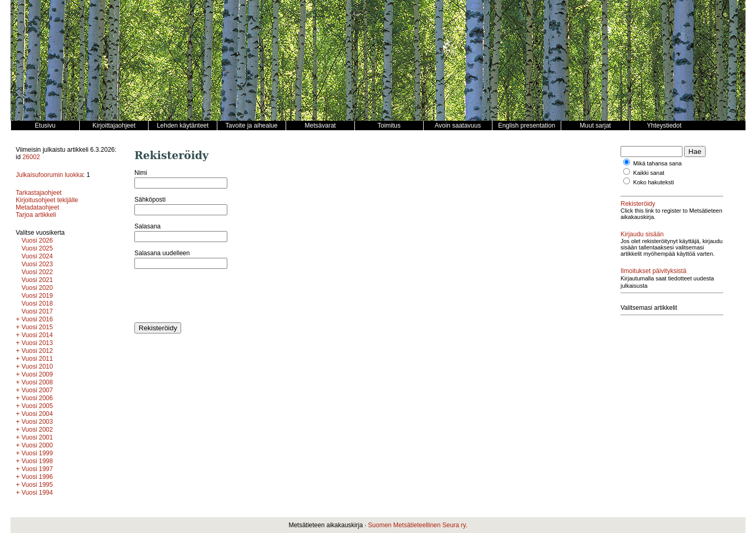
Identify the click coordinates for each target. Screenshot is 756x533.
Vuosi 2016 (37, 319)
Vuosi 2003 (37, 422)
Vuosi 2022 (37, 272)
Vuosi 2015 (37, 327)
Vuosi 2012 (37, 351)
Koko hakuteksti (654, 182)
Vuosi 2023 (37, 264)
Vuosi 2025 (37, 248)
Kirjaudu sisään (642, 234)
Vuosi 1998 (37, 461)
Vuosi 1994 (37, 493)
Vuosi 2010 (37, 367)
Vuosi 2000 (37, 445)
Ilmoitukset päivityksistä (653, 271)
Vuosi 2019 (37, 296)
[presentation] (214, 296)
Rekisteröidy (638, 204)
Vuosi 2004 (37, 414)
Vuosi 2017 (37, 311)
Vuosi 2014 (37, 335)
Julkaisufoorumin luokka (49, 175)
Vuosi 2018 (37, 304)
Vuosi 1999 (37, 453)
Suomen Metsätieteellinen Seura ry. (418, 525)
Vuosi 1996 (37, 477)
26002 (31, 157)
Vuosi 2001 (37, 437)
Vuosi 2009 (37, 374)
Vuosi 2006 (37, 398)
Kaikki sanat (649, 173)
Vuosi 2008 (37, 382)
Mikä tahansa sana (657, 163)
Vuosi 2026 (37, 241)
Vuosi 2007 (37, 390)
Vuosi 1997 (37, 469)
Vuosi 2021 (37, 280)
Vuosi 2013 (37, 343)
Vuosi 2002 (37, 430)
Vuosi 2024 (37, 256)
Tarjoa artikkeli (36, 215)
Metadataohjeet (38, 207)
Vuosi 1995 (37, 485)
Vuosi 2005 (37, 406)
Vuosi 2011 (37, 359)
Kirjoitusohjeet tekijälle (47, 200)
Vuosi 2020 (37, 288)
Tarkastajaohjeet (39, 193)
